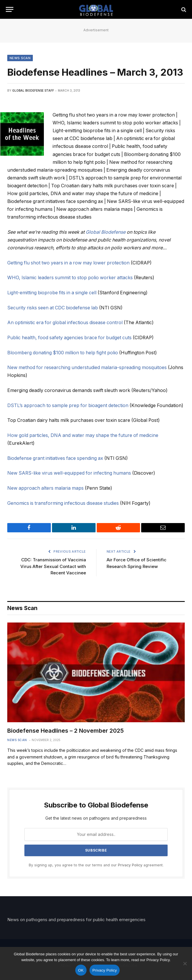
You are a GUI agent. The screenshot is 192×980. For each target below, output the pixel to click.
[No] (185, 963)
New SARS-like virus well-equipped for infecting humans (69, 473)
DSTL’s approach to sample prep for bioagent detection (68, 405)
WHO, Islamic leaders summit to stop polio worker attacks (70, 278)
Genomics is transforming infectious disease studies (63, 503)
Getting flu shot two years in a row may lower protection (68, 263)
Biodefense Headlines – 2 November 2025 (66, 731)
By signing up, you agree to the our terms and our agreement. (96, 865)
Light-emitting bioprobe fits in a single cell (52, 293)
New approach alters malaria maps (45, 488)
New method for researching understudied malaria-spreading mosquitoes (87, 367)
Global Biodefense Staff (33, 90)
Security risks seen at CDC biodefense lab (53, 308)
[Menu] (10, 9)
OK (81, 970)
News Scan (20, 58)
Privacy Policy (130, 865)
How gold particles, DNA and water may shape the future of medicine (83, 435)
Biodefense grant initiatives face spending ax (55, 458)
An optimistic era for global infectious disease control (65, 323)
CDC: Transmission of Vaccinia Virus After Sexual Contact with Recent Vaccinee (53, 566)
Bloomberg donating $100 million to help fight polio (63, 353)
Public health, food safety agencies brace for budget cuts (69, 338)
